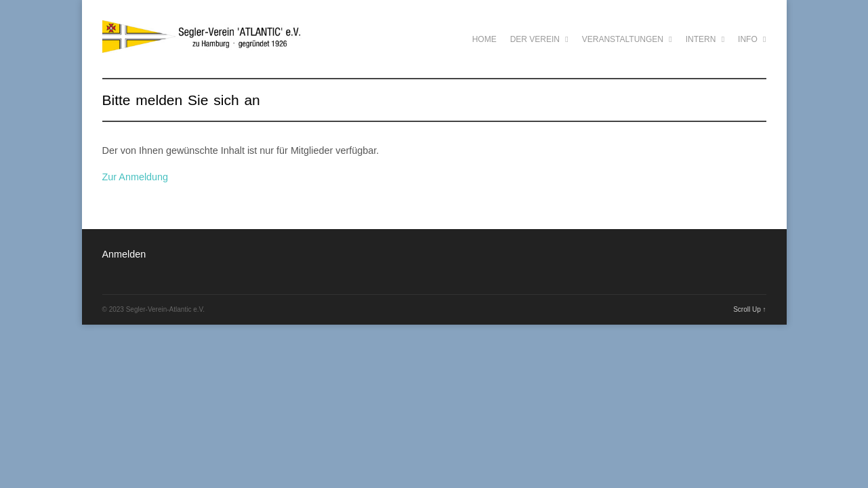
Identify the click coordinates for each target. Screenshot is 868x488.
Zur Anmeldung (136, 177)
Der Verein (539, 39)
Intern (705, 39)
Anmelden (124, 254)
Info (752, 39)
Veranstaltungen (627, 39)
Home (484, 39)
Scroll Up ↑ (749, 309)
